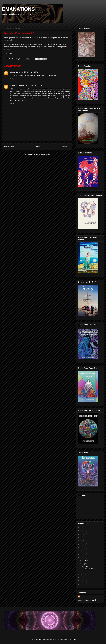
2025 (83, 527)
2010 (83, 584)
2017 (83, 551)
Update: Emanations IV (89, 568)
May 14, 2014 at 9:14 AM (29, 72)
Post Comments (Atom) (42, 155)
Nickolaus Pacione (17, 86)
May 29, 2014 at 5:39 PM (34, 86)
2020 (83, 541)
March (85, 564)
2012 (83, 577)
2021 (83, 537)
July (84, 561)
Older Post (65, 147)
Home (37, 147)
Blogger (75, 639)
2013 (83, 574)
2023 (83, 534)
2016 (83, 554)
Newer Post (9, 147)
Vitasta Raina (15, 72)
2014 (83, 558)
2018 (83, 548)
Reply (12, 79)
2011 (83, 581)
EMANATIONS (18, 9)
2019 (83, 544)
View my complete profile (87, 600)
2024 (83, 531)
